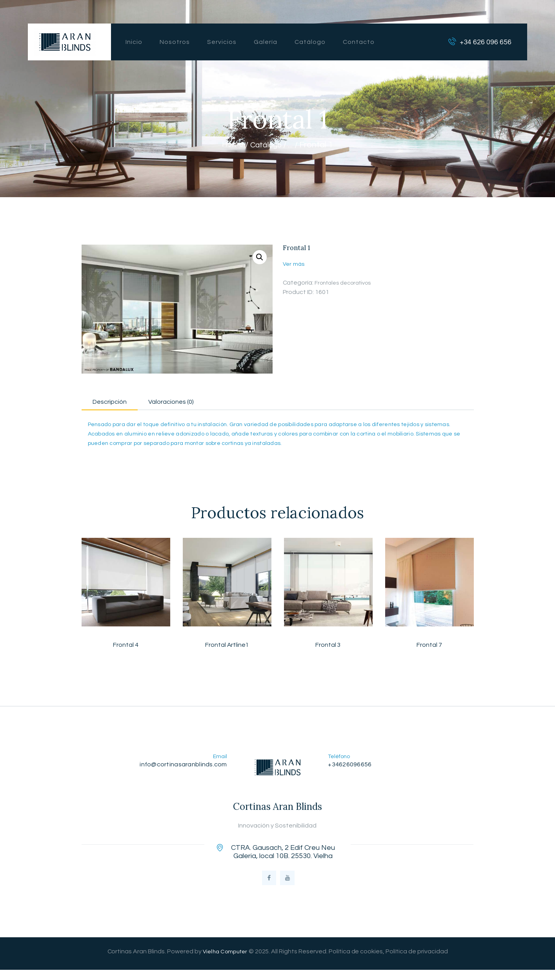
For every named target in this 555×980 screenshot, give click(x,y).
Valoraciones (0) (204, 403)
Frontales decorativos (347, 283)
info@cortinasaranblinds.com (181, 768)
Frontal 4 (126, 648)
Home (230, 145)
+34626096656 (351, 768)
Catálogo (267, 145)
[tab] (120, 401)
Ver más (294, 264)
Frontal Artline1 (227, 648)
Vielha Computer (225, 962)
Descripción (120, 403)
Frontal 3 (328, 648)
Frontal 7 (429, 648)
